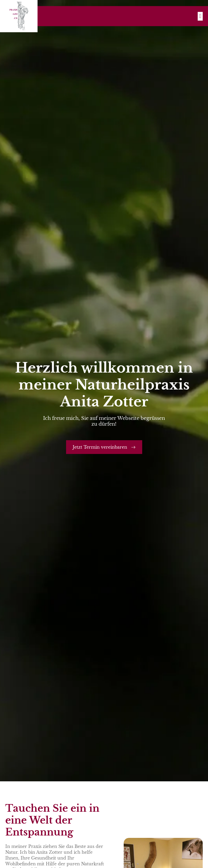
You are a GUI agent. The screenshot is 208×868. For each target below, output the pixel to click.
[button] (200, 16)
